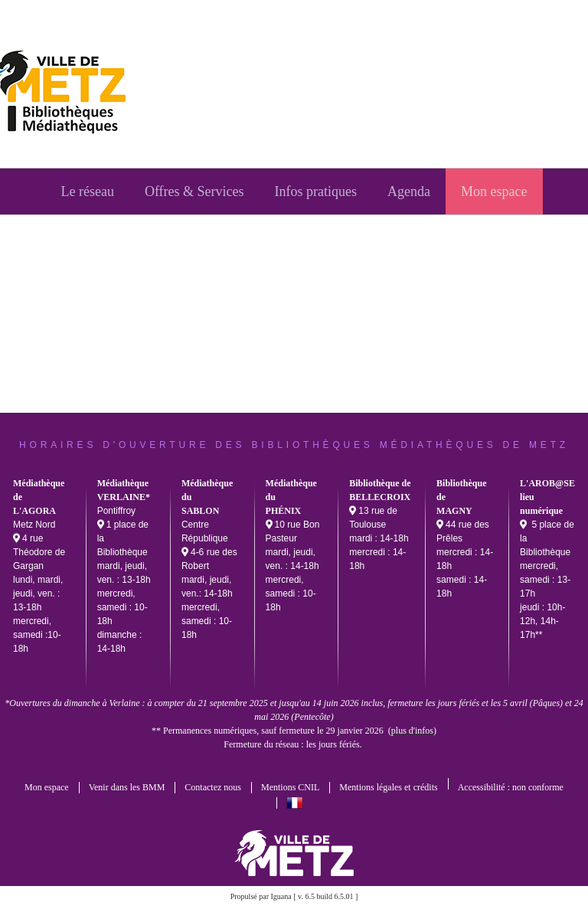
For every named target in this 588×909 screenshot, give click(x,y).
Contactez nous (213, 787)
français (294, 803)
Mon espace (47, 787)
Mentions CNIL (290, 787)
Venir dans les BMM (127, 787)
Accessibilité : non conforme (511, 787)
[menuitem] (87, 191)
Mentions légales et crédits (388, 787)
